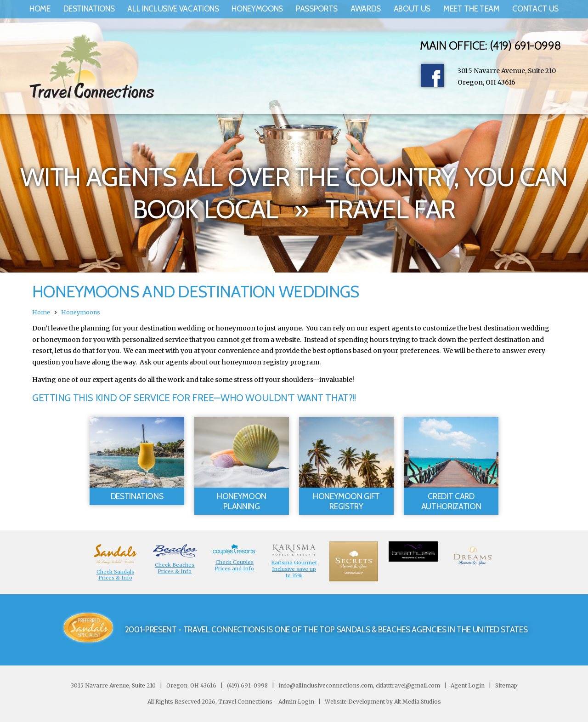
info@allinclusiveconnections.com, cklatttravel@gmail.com (359, 685)
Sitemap (506, 685)
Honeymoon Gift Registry (346, 501)
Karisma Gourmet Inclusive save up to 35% (294, 569)
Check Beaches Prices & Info (175, 568)
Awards (366, 9)
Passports (317, 9)
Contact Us (535, 9)
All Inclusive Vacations (173, 9)
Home (40, 9)
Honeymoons (257, 9)
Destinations (89, 9)
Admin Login (296, 702)
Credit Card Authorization (451, 501)
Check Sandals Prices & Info (115, 575)
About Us (412, 9)
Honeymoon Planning (242, 501)
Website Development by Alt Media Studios (383, 702)
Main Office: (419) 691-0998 (490, 45)
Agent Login (468, 685)
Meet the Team (472, 9)
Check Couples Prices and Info (234, 565)
